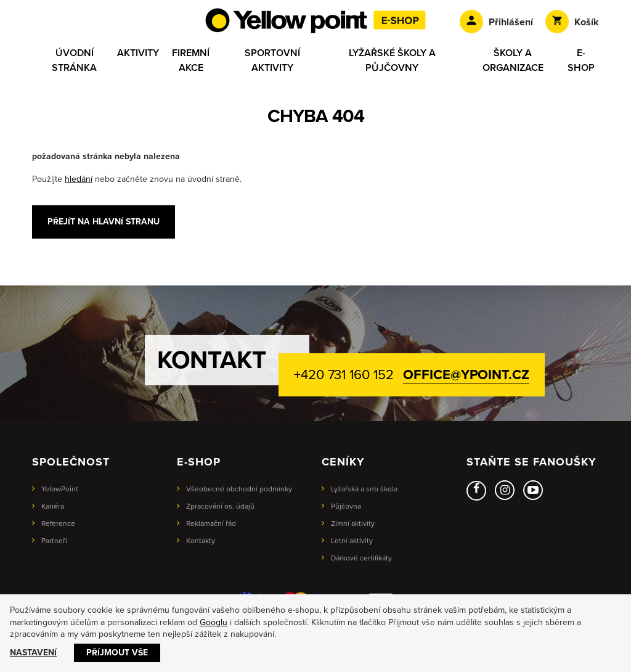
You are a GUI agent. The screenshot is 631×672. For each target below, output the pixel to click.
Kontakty (201, 541)
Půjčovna (346, 506)
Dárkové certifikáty (361, 558)
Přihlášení (496, 22)
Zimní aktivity (353, 523)
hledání (79, 179)
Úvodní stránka (74, 60)
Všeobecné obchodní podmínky (239, 489)
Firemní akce (191, 60)
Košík (572, 22)
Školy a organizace (513, 60)
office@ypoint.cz (466, 375)
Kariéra (53, 506)
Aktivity (138, 53)
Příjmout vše (117, 653)
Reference (58, 523)
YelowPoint (60, 489)
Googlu (214, 622)
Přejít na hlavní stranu (104, 222)
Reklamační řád (211, 523)
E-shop (581, 60)
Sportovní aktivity (272, 60)
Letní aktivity (352, 541)
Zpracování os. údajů (220, 506)
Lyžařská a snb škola (364, 489)
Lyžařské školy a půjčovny (392, 60)
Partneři (54, 541)
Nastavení (33, 653)
